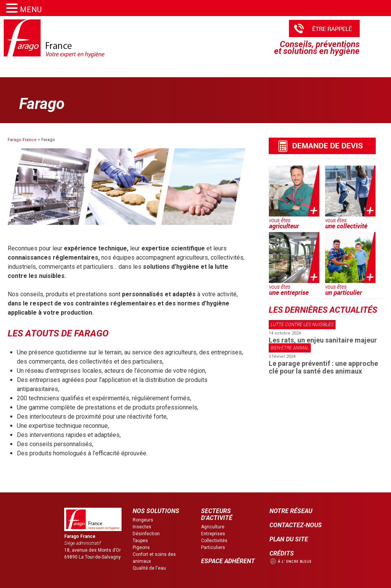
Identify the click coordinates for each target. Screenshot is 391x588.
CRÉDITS (282, 553)
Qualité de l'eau (149, 568)
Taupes (140, 541)
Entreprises (213, 534)
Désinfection (146, 534)
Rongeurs (143, 520)
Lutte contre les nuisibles (302, 325)
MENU (31, 10)
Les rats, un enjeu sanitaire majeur (323, 340)
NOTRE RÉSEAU (291, 511)
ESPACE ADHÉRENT (228, 561)
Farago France (22, 140)
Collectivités (214, 541)
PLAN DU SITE (289, 539)
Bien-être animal (290, 348)
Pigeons (141, 547)
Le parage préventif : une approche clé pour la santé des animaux (323, 367)
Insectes (142, 527)
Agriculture (213, 527)
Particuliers (213, 547)
